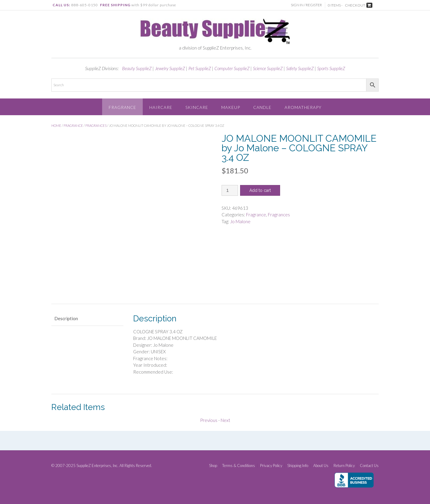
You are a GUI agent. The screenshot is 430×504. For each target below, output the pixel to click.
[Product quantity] (230, 190)
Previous (209, 420)
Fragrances (96, 125)
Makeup (231, 107)
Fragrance (122, 107)
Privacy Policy (271, 466)
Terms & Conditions (239, 466)
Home (56, 125)
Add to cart (260, 190)
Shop (213, 466)
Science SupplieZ (268, 68)
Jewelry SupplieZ (170, 68)
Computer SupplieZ (232, 68)
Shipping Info (298, 466)
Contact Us (369, 466)
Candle (262, 107)
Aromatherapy (303, 107)
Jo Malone (240, 221)
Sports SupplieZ (331, 68)
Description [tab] (66, 318)
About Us (321, 466)
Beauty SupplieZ (137, 68)
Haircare (161, 107)
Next (225, 420)
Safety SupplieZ (300, 68)
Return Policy (344, 466)
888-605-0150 (85, 5)
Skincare (197, 107)
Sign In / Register (306, 5)
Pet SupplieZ (200, 68)
